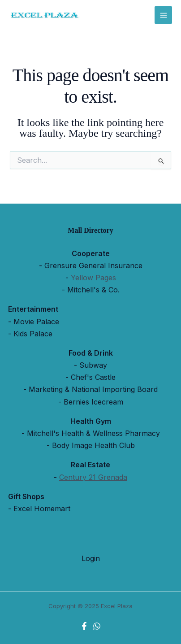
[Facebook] (84, 626)
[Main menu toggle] (163, 15)
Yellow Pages (93, 278)
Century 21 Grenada (93, 477)
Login (91, 558)
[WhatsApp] (97, 626)
